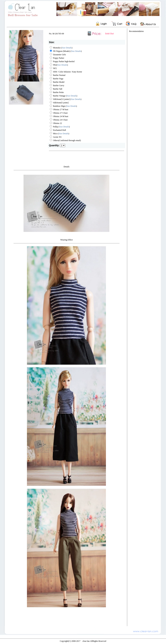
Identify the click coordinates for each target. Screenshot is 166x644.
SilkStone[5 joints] (59, 103)
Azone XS (56, 137)
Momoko (55, 48)
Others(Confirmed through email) (65, 140)
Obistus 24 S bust (59, 120)
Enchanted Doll (58, 130)
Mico (54, 134)
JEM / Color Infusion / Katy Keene (66, 72)
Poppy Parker (57, 58)
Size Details (67, 48)
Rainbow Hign (58, 106)
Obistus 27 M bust (59, 110)
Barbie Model (57, 82)
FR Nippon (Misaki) (60, 51)
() (71, 106)
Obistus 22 (56, 123)
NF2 (53, 68)
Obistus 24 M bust (59, 116)
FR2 (53, 65)
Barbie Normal (58, 75)
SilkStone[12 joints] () (66, 99)
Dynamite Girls (58, 55)
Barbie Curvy (57, 85)
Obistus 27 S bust (59, 113)
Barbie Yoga (56, 79)
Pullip (54, 127)
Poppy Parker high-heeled (62, 61)
